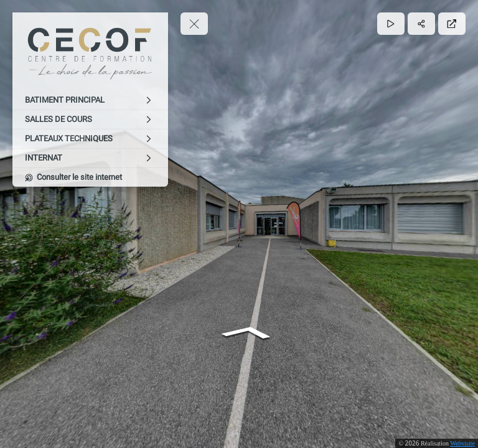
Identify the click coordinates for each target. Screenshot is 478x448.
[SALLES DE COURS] (90, 119)
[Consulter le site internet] (90, 177)
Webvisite (462, 443)
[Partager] (421, 24)
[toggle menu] (194, 24)
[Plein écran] (452, 24)
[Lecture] (391, 24)
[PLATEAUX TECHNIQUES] (90, 139)
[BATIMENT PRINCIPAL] (90, 100)
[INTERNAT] (90, 158)
